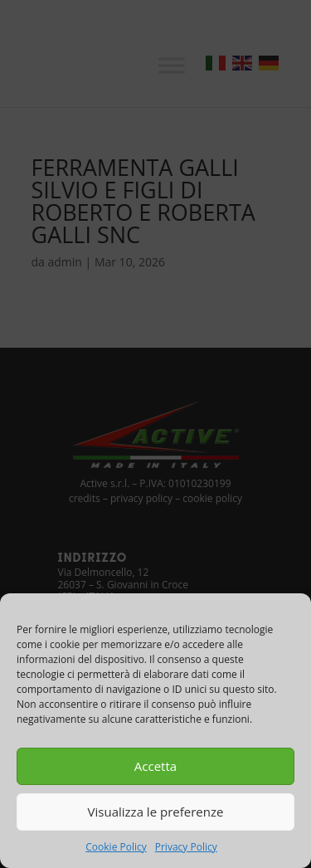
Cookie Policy (116, 847)
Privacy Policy (186, 847)
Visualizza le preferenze (156, 812)
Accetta (155, 766)
